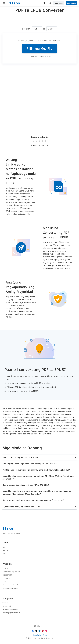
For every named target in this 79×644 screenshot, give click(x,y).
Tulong (5, 547)
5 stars (46, 141)
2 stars (36, 141)
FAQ (4, 554)
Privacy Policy (7, 606)
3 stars (39, 141)
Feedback (6, 550)
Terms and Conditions (10, 609)
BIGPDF (5, 568)
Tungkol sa (6, 603)
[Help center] (50, 3)
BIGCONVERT (7, 575)
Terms (45, 635)
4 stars (43, 141)
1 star (33, 141)
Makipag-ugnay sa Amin (11, 613)
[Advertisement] (40, 19)
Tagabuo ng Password (10, 588)
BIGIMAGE (6, 578)
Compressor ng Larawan (11, 572)
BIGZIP (5, 582)
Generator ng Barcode (10, 585)
